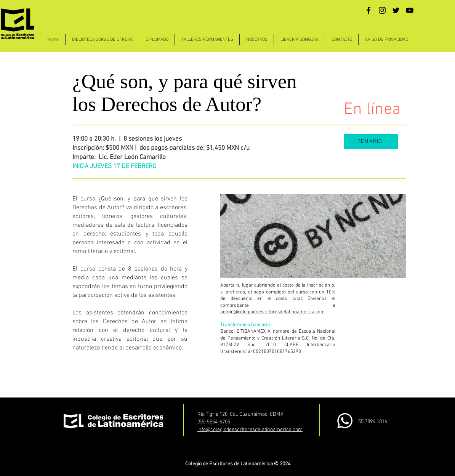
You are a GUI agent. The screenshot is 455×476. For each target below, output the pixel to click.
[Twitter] (396, 10)
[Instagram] (382, 10)
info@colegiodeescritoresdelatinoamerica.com (250, 430)
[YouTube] (410, 10)
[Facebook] (368, 10)
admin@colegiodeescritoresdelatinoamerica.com (272, 312)
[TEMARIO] (371, 141)
